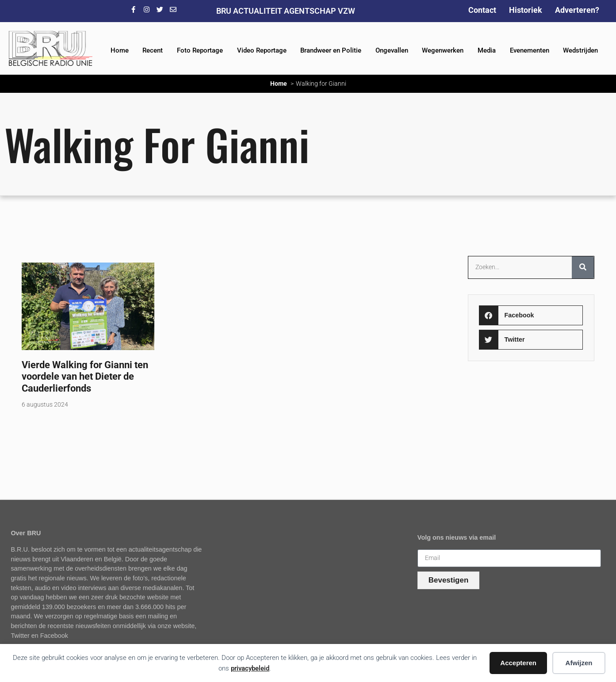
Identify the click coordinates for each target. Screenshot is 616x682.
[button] (531, 315)
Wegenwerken (443, 50)
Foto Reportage (200, 50)
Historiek (526, 10)
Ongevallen (392, 50)
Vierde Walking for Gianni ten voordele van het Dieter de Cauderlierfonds (85, 377)
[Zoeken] (583, 267)
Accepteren (518, 663)
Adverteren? (577, 10)
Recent (153, 50)
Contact (482, 10)
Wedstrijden (580, 50)
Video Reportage (262, 50)
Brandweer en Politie (331, 50)
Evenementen (530, 50)
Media (487, 50)
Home (120, 50)
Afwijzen (579, 663)
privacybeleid (250, 668)
